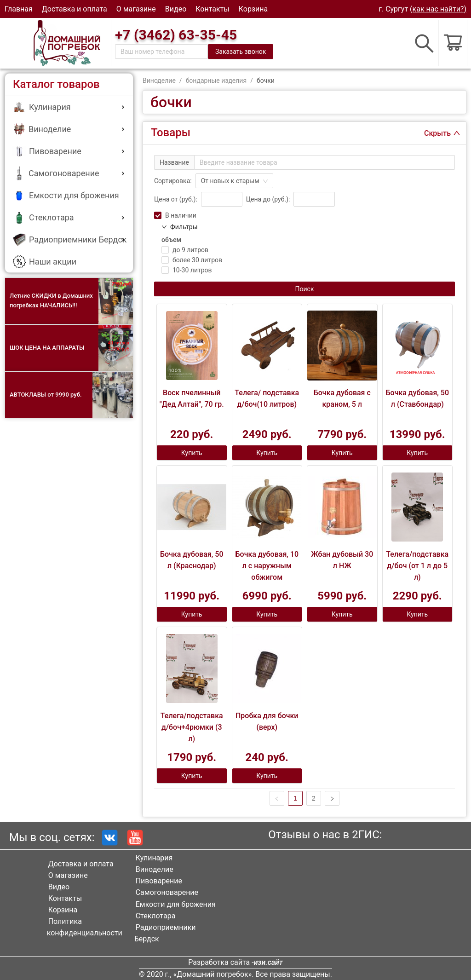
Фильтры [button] (180, 227)
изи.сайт (268, 962)
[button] (69, 107)
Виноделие (159, 81)
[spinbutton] (222, 199)
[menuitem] (69, 108)
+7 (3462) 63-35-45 (176, 35)
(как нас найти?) (438, 9)
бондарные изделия (216, 81)
